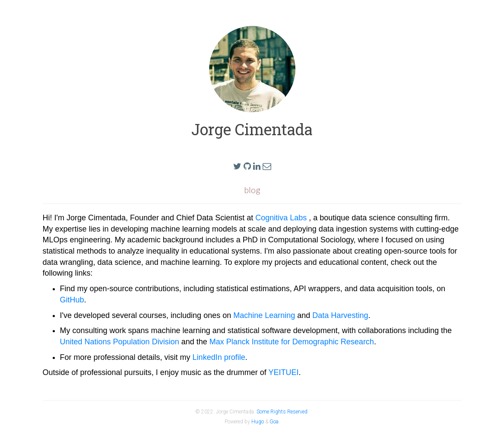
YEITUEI (283, 372)
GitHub (72, 300)
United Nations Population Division (120, 342)
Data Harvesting (340, 315)
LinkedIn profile (219, 357)
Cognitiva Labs (282, 218)
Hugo (258, 422)
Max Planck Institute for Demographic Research (292, 342)
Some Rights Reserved (282, 412)
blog (252, 190)
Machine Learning (264, 315)
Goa (274, 422)
